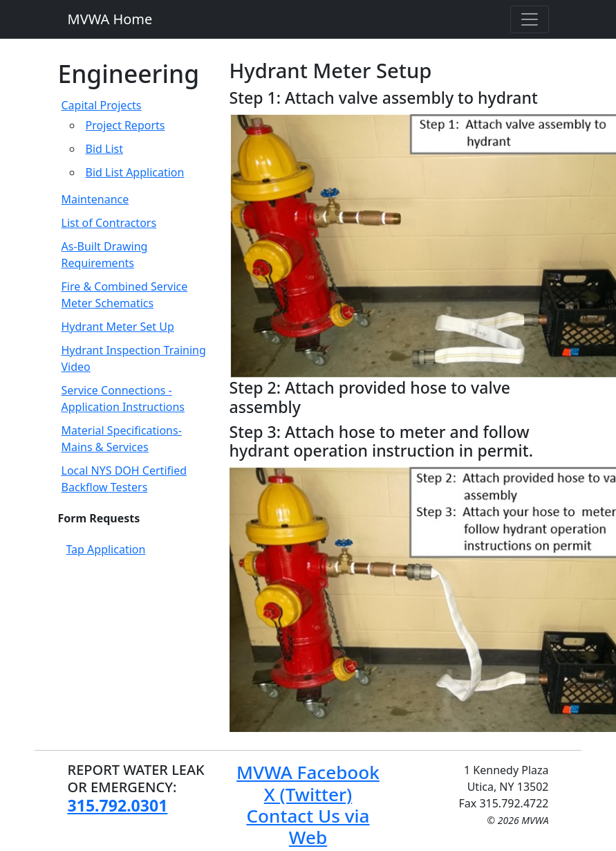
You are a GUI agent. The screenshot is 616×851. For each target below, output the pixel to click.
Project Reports (125, 125)
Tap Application (106, 549)
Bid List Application (135, 172)
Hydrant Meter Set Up (118, 327)
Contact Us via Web (308, 826)
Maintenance (95, 199)
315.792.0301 (118, 805)
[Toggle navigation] (530, 19)
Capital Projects (102, 105)
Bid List (104, 149)
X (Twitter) (308, 794)
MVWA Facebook (308, 772)
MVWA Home (110, 19)
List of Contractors (109, 223)
